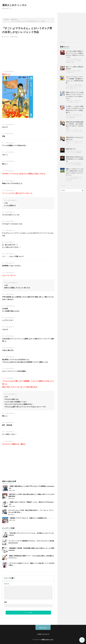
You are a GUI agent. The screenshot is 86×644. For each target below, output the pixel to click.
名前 (5, 602)
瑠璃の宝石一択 (71, 149)
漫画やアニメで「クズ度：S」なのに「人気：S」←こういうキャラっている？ (74, 132)
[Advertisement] (28, 51)
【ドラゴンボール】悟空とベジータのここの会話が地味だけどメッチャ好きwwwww (74, 179)
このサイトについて (43, 634)
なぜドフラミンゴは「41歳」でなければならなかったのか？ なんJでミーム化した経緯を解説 (74, 116)
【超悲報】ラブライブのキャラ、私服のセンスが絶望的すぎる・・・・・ (31, 518)
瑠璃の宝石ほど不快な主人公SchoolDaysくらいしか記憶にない (75, 159)
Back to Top (43, 628)
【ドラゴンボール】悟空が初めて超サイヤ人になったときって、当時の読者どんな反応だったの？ (74, 86)
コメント (7, 584)
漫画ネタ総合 (14, 37)
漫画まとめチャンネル (14, 5)
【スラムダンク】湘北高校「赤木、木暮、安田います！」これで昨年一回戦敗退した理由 (74, 61)
